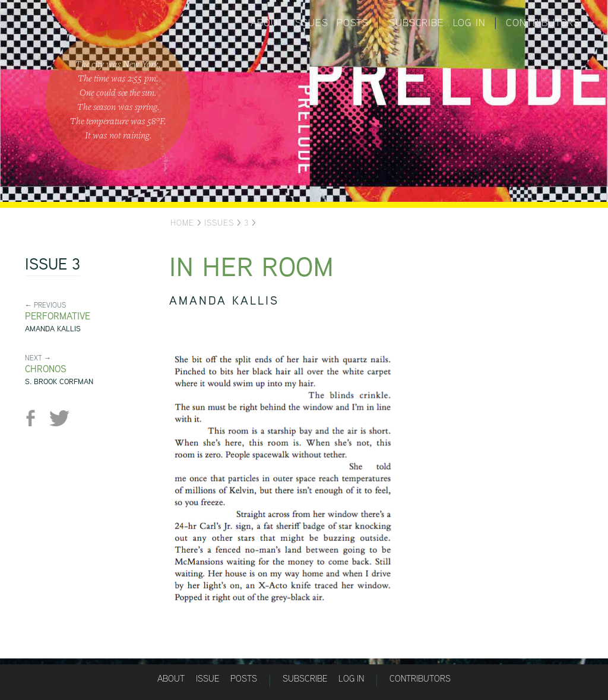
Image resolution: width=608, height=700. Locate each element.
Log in (469, 23)
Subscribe (416, 23)
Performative (58, 316)
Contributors (543, 23)
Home (182, 223)
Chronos (46, 369)
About (267, 23)
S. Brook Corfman (59, 381)
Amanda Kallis (53, 329)
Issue (208, 678)
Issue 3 (53, 265)
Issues (311, 23)
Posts (352, 23)
